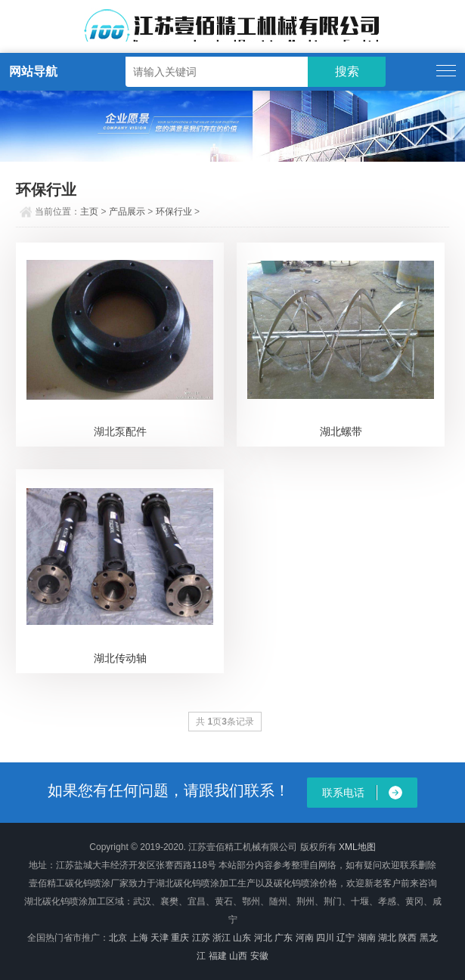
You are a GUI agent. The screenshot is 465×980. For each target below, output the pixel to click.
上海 (139, 938)
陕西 (408, 938)
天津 (160, 938)
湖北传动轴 (120, 658)
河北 (263, 938)
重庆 (180, 938)
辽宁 (346, 938)
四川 (325, 938)
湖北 (387, 938)
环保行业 (174, 212)
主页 (89, 212)
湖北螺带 (341, 431)
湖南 (367, 938)
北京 (118, 938)
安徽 (259, 956)
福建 (218, 956)
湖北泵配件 (120, 431)
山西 (238, 956)
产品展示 (127, 212)
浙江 (222, 938)
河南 (305, 938)
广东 (284, 938)
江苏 (201, 938)
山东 (242, 938)
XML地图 (357, 847)
